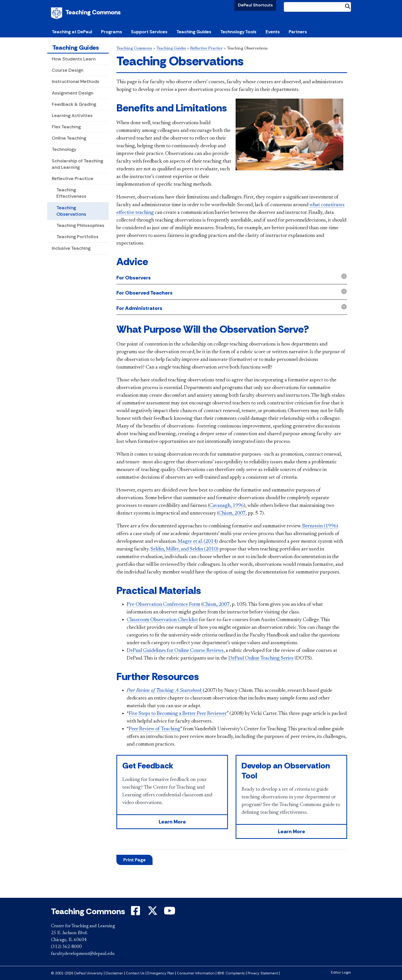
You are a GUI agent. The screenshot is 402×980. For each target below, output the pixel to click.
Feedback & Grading (74, 104)
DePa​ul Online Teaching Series (261, 658)
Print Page (134, 860)
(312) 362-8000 (66, 947)
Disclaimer (114, 973)
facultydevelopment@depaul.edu (83, 954)
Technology (64, 149)
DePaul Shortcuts (255, 5)
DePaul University (57, 13)
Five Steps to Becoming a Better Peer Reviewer (178, 714)
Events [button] (273, 32)
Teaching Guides (76, 48)
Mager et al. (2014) (198, 541)
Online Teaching (69, 138)
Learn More (172, 822)
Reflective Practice (73, 179)
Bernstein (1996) (320, 526)
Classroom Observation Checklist (162, 620)
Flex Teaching (66, 127)
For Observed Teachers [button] (144, 293)
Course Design (68, 70)
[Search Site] (317, 7)
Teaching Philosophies (80, 225)
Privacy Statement (263, 973)
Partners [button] (298, 32)
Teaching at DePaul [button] (72, 32)
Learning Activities (72, 116)
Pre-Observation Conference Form (163, 604)
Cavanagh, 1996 (227, 506)
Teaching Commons (93, 12)
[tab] (232, 278)
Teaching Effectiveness (71, 193)
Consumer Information (196, 973)
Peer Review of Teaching (154, 729)
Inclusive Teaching (71, 248)
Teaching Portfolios (77, 237)
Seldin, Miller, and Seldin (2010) (184, 549)
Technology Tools (238, 32)
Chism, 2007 (232, 513)
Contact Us (135, 973)
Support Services (149, 32)
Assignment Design (73, 93)
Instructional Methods (76, 81)
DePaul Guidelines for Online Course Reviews (175, 651)
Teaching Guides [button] (194, 32)
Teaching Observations (71, 211)
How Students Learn (74, 59)
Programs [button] (112, 32)
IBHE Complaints (231, 973)
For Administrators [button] (139, 308)
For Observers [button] (134, 278)
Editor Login (341, 972)
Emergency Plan (161, 973)
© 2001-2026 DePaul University (77, 973)
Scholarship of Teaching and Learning (77, 164)
